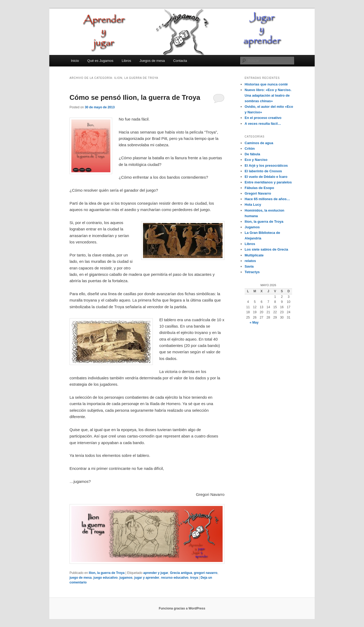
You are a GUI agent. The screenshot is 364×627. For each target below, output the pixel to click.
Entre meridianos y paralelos (268, 182)
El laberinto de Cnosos (263, 171)
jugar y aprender (147, 578)
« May (254, 323)
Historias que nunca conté (266, 84)
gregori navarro (206, 573)
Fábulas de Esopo (259, 188)
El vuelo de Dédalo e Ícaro (266, 177)
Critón (250, 149)
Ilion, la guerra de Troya (107, 573)
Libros (126, 61)
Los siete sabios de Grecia (266, 249)
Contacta (180, 61)
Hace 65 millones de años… (267, 199)
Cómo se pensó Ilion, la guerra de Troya (135, 97)
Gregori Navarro (258, 193)
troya (194, 578)
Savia (249, 266)
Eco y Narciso (256, 160)
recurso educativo (175, 578)
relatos (250, 261)
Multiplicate (254, 255)
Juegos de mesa (152, 61)
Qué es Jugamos (100, 61)
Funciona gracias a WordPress (182, 608)
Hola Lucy (253, 205)
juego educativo (105, 578)
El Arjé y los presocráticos (266, 166)
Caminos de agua (259, 143)
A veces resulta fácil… (263, 124)
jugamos (126, 578)
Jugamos (252, 227)
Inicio (75, 61)
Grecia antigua (181, 573)
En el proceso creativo (263, 118)
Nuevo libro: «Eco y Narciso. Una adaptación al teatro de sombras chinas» (268, 95)
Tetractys (252, 272)
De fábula (252, 154)
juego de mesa (81, 578)
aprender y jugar (156, 573)
